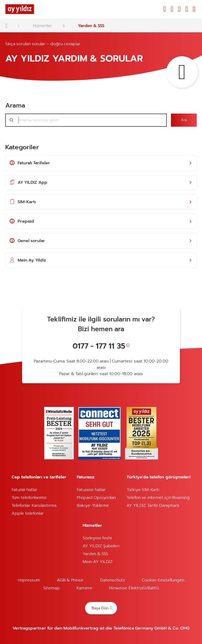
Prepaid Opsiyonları (96, 498)
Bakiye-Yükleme (93, 505)
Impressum (29, 580)
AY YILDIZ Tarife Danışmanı (153, 505)
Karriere (84, 588)
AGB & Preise (70, 580)
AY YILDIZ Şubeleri (101, 546)
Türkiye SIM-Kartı (143, 490)
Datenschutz (113, 580)
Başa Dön (100, 608)
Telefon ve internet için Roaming (158, 498)
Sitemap (51, 588)
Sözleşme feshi (97, 538)
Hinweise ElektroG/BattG (134, 588)
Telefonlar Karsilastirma (34, 505)
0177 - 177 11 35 (99, 346)
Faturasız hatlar (91, 490)
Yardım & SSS (91, 26)
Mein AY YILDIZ (98, 562)
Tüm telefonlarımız (29, 498)
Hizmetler (42, 26)
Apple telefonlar (27, 513)
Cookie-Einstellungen (163, 580)
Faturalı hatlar (24, 490)
